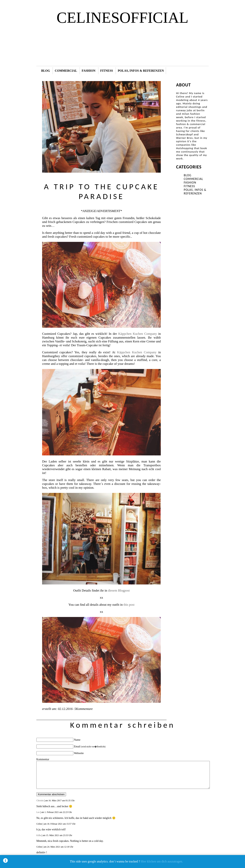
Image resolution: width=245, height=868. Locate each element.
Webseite (79, 753)
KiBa (39, 835)
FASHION (89, 71)
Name (77, 740)
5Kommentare (83, 709)
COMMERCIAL (66, 71)
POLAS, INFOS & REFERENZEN (141, 71)
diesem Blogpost (119, 590)
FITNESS (107, 71)
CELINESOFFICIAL (123, 18)
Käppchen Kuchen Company (138, 334)
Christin (40, 801)
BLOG (46, 71)
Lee (38, 812)
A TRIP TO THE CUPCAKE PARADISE (101, 191)
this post (129, 605)
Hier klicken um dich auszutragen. (162, 861)
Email (90, 746)
